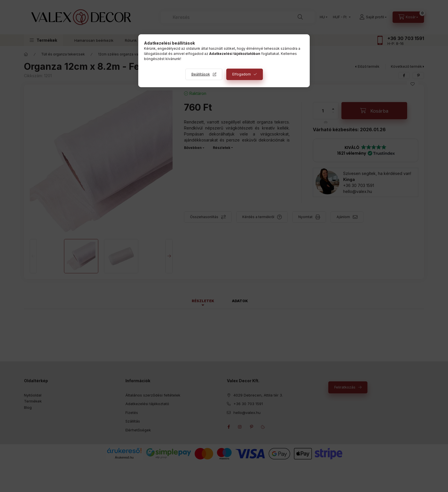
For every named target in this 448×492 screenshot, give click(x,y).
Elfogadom (242, 74)
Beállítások (201, 74)
